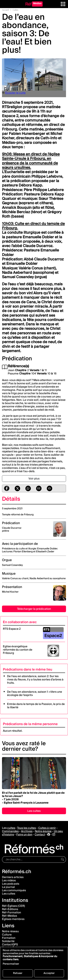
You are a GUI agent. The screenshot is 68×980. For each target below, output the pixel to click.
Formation (9, 938)
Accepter (49, 973)
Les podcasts (11, 884)
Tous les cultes (26, 828)
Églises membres (13, 919)
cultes (11, 828)
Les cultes (34, 811)
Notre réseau (10, 931)
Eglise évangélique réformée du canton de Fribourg (18, 650)
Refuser (18, 973)
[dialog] (34, 963)
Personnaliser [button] (11, 964)
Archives (27, 831)
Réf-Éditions (10, 909)
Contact (40, 835)
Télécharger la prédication (34, 609)
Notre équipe (43, 831)
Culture (7, 935)
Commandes (10, 831)
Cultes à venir (47, 828)
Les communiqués (14, 890)
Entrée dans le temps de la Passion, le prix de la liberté (36, 706)
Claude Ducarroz (12, 528)
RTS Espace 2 (12, 629)
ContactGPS (10, 944)
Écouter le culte (15, 93)
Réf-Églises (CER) (14, 906)
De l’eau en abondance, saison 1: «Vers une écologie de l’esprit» (35, 693)
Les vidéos (9, 880)
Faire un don (24, 835)
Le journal (8, 887)
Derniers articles (13, 877)
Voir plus (34, 479)
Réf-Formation (12, 912)
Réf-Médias (10, 916)
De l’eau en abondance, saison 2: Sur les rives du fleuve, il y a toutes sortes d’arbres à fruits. (35, 680)
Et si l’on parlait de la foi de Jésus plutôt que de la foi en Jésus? (33, 794)
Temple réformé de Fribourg (18, 515)
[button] (63, 4)
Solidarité (8, 941)
